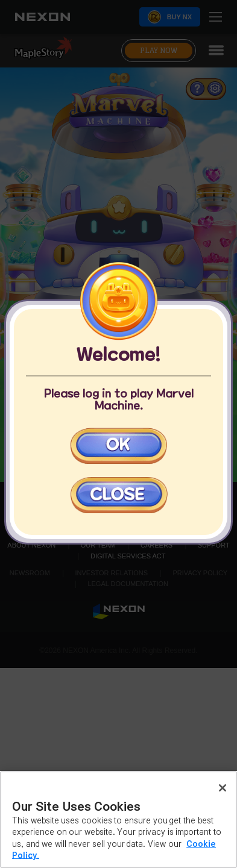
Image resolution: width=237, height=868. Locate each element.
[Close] (223, 788)
